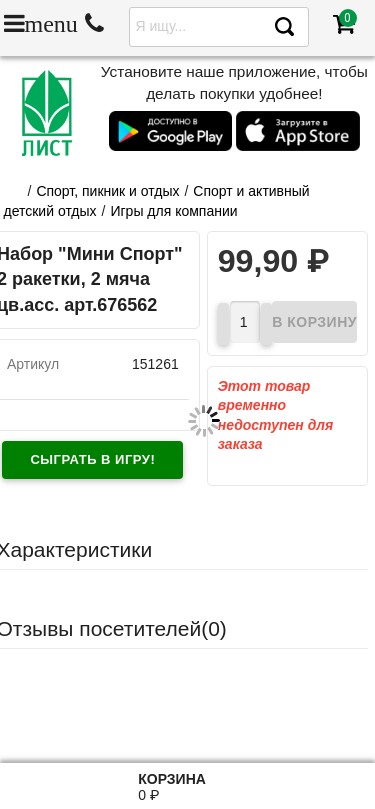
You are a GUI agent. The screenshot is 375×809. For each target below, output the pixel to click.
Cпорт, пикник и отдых (107, 191)
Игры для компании (173, 211)
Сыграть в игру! (92, 459)
